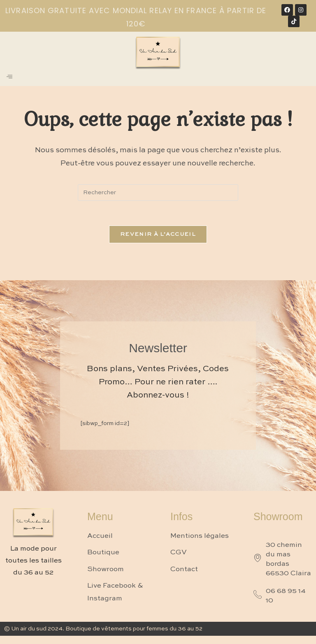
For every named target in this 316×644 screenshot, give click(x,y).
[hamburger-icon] (9, 78)
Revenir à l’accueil (158, 234)
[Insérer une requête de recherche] (158, 193)
